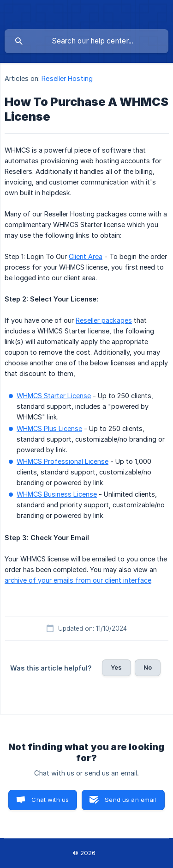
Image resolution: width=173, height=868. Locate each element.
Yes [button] (116, 667)
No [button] (148, 667)
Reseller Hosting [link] (67, 78)
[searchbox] (86, 41)
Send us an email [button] (130, 800)
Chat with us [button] (50, 800)
